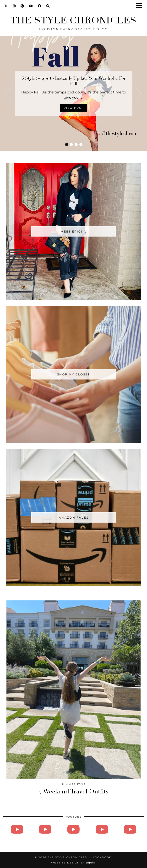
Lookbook (102, 857)
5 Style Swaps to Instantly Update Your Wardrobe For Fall (74, 81)
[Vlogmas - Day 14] (102, 829)
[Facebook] (40, 6)
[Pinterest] (22, 6)
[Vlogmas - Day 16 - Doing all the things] (73, 829)
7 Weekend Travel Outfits (74, 792)
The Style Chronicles (73, 20)
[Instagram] (14, 6)
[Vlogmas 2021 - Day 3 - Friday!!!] (45, 829)
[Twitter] (6, 6)
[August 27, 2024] (17, 829)
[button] (141, 6)
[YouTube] (31, 6)
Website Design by (73, 863)
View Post (73, 108)
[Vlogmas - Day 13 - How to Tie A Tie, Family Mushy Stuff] (130, 829)
